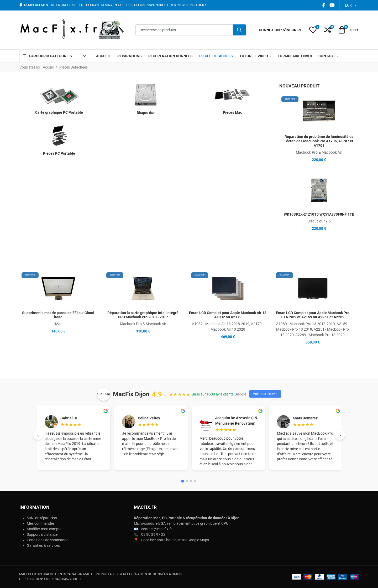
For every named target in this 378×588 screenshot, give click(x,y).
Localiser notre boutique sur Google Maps (175, 540)
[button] (313, 30)
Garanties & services (43, 545)
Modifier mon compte (44, 529)
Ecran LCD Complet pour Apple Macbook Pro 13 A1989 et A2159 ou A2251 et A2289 (313, 315)
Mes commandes (41, 523)
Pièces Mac (232, 112)
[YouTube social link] (332, 5)
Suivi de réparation (42, 518)
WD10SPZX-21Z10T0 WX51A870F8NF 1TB (319, 214)
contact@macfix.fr (157, 529)
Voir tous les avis (265, 394)
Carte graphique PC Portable (59, 112)
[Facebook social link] (323, 5)
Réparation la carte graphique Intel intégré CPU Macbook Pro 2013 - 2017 (143, 315)
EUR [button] (348, 5)
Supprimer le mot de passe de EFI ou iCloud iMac (58, 315)
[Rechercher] (239, 30)
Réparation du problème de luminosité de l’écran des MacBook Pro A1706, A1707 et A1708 (319, 141)
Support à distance (42, 534)
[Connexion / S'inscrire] (280, 30)
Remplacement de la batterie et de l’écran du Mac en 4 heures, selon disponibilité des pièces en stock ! (115, 5)
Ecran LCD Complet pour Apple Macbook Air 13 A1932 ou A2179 (228, 315)
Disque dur (146, 113)
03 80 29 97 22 (153, 534)
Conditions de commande (48, 540)
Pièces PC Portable (59, 153)
